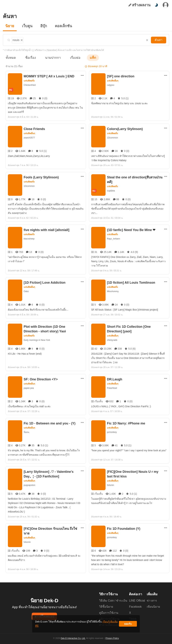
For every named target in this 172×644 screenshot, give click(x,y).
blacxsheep (29, 239)
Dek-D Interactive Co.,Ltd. (74, 641)
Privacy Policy (112, 641)
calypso (111, 85)
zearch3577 (29, 138)
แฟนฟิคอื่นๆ (113, 81)
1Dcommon (113, 138)
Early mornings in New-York (37, 340)
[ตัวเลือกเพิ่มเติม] (82, 75)
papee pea (28, 388)
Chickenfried (30, 85)
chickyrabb (112, 340)
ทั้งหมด (10, 58)
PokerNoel (112, 388)
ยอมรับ (128, 625)
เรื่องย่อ (70, 58)
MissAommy (113, 291)
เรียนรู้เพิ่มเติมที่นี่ (97, 625)
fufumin (111, 485)
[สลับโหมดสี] (156, 5)
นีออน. (27, 432)
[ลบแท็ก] (21, 40)
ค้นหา (159, 40)
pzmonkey (112, 432)
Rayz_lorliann (114, 239)
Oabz (26, 291)
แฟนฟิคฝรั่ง (29, 81)
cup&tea (111, 191)
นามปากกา (49, 58)
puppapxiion (30, 485)
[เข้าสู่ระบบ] (166, 5)
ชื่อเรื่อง (29, 58)
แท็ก (87, 58)
